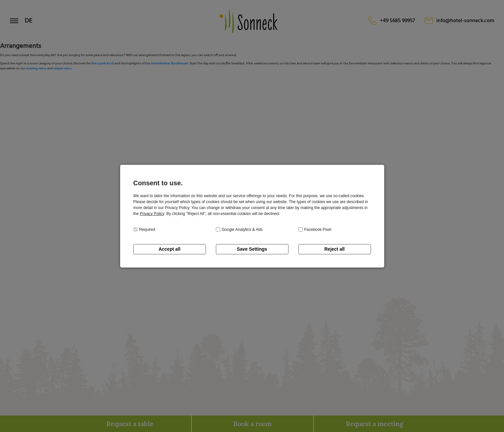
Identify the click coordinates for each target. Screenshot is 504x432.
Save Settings (252, 249)
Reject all (335, 249)
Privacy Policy (152, 214)
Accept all (169, 249)
